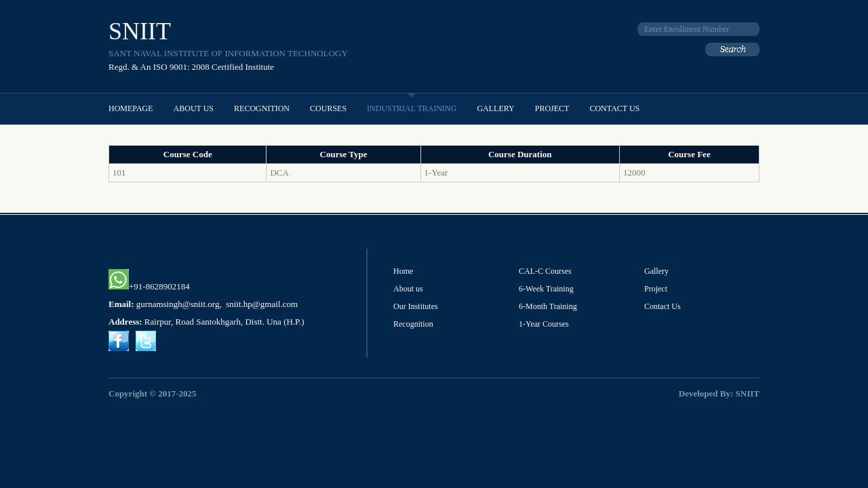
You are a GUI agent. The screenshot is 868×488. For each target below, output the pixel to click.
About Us (194, 108)
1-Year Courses (544, 324)
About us (408, 289)
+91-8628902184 (149, 286)
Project (656, 289)
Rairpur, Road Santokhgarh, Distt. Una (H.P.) (224, 322)
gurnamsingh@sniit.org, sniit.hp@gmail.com (217, 304)
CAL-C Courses (545, 271)
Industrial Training (412, 108)
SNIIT (140, 31)
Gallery (495, 108)
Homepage (131, 108)
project (552, 108)
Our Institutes (416, 306)
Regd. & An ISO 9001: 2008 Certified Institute (191, 67)
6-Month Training (548, 306)
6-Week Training (546, 289)
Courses (328, 108)
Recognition (262, 108)
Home (403, 271)
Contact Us (614, 108)
